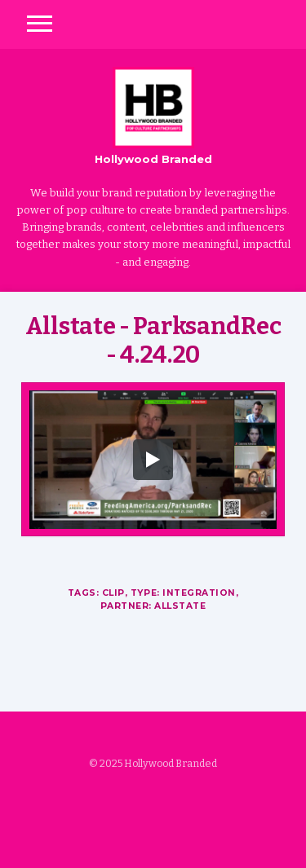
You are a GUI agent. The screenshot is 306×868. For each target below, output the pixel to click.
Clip (113, 593)
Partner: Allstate (153, 606)
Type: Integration (183, 593)
